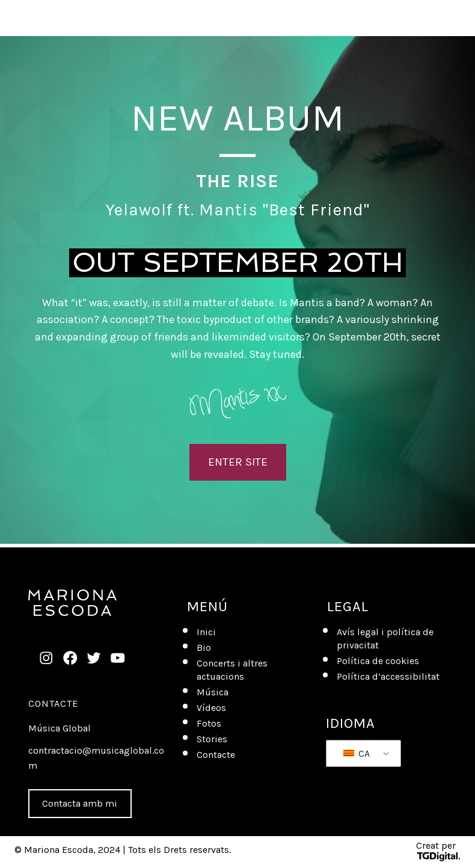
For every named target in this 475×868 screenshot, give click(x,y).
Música (213, 692)
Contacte (53, 703)
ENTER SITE (238, 462)
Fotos (209, 723)
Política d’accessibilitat (388, 676)
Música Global (60, 728)
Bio (204, 648)
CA (357, 753)
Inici (206, 632)
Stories (212, 739)
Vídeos (211, 708)
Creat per (438, 851)
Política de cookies (378, 661)
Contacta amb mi (80, 803)
